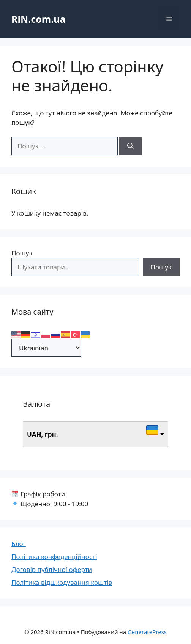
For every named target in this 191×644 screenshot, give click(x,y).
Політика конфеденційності (54, 557)
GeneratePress (147, 632)
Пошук (22, 253)
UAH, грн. (43, 434)
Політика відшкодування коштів (62, 582)
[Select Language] (46, 348)
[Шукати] (130, 146)
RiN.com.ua (38, 19)
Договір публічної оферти (52, 569)
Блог (19, 544)
